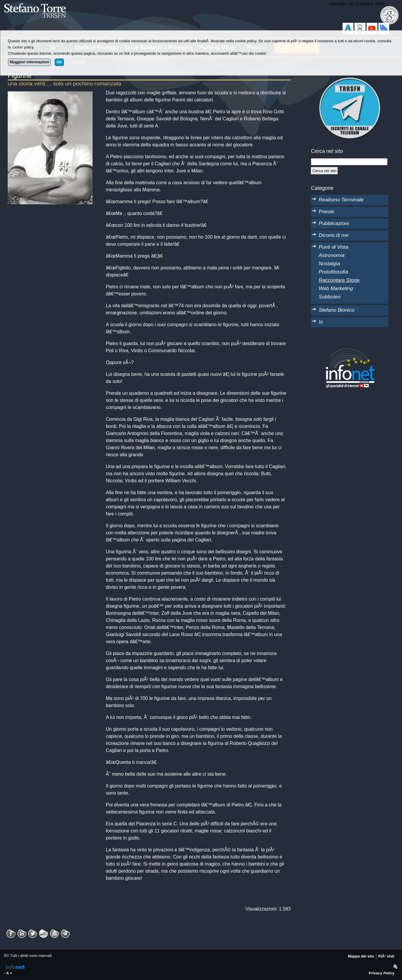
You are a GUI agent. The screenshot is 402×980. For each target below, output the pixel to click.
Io (321, 322)
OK (59, 62)
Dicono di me (334, 235)
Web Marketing (336, 288)
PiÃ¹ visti (386, 956)
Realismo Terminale (341, 200)
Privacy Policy (382, 973)
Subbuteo (330, 297)
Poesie (326, 211)
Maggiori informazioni (29, 62)
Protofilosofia (333, 272)
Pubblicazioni (334, 223)
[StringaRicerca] (349, 162)
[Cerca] (324, 171)
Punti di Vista (333, 247)
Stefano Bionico (336, 310)
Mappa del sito (361, 956)
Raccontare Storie (339, 280)
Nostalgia (329, 263)
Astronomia (331, 255)
